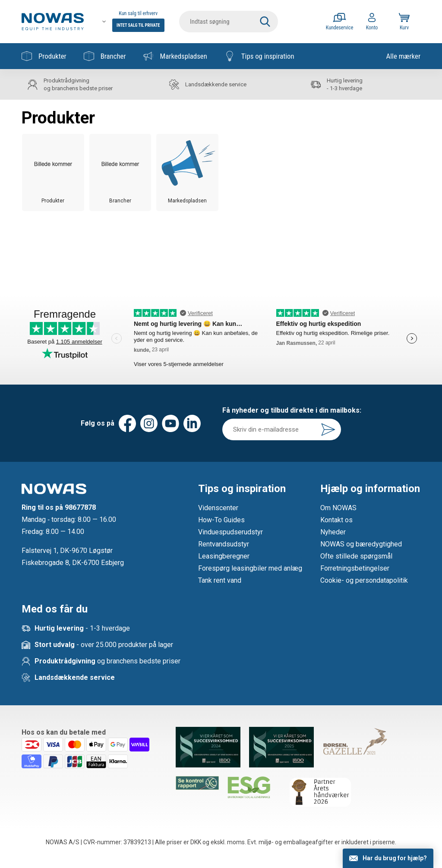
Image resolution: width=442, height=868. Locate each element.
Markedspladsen (175, 56)
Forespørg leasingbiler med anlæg (250, 568)
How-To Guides (221, 520)
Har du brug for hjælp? (395, 858)
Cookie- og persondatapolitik (364, 580)
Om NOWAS (338, 508)
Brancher (105, 56)
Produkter (44, 56)
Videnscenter (218, 508)
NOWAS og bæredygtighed (361, 544)
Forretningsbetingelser (355, 568)
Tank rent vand (220, 580)
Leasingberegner (224, 556)
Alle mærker (403, 56)
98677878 (80, 507)
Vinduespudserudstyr (230, 532)
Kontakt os (336, 520)
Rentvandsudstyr (224, 544)
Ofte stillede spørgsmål (356, 556)
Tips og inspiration (259, 56)
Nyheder (333, 532)
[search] (229, 22)
